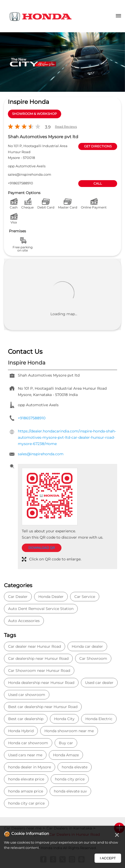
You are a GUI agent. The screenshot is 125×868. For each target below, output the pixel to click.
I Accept (108, 858)
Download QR (42, 548)
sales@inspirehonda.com (30, 174)
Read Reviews (66, 127)
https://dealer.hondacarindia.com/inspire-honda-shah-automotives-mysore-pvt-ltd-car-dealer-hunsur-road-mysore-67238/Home (67, 437)
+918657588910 (20, 183)
